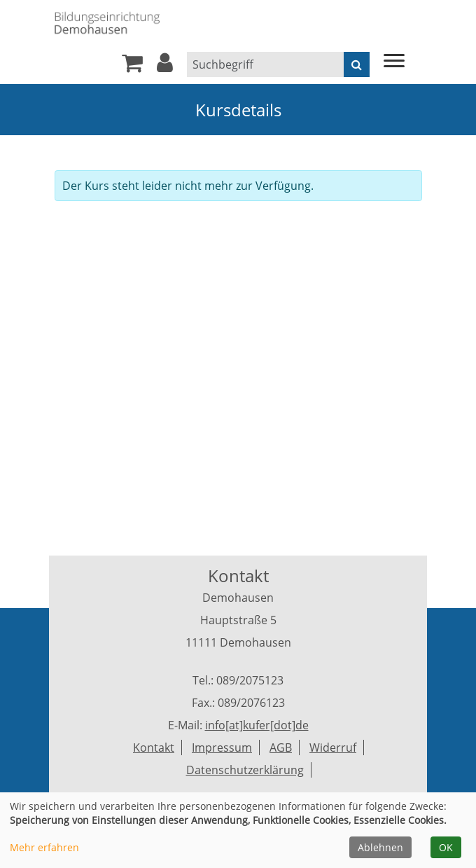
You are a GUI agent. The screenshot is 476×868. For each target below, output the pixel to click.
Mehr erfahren (44, 847)
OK (446, 847)
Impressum (222, 748)
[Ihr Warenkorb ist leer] (132, 67)
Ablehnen (380, 847)
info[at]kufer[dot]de (257, 725)
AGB (281, 748)
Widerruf (333, 748)
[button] (165, 67)
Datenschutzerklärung (245, 770)
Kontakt (154, 748)
